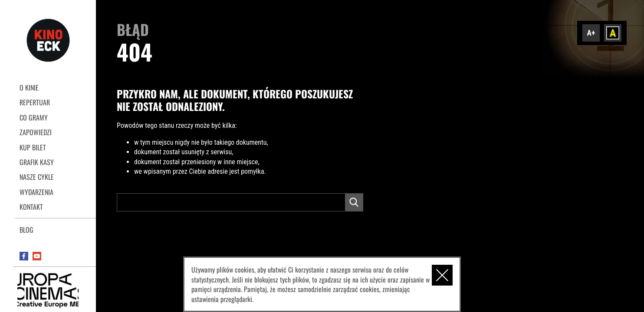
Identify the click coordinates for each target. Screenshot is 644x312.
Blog (26, 230)
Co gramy (34, 117)
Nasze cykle (37, 177)
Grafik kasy (37, 162)
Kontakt (31, 207)
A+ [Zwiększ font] (591, 33)
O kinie (29, 88)
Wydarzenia (36, 192)
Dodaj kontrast (613, 33)
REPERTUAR (35, 102)
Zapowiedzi (36, 132)
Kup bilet (33, 147)
